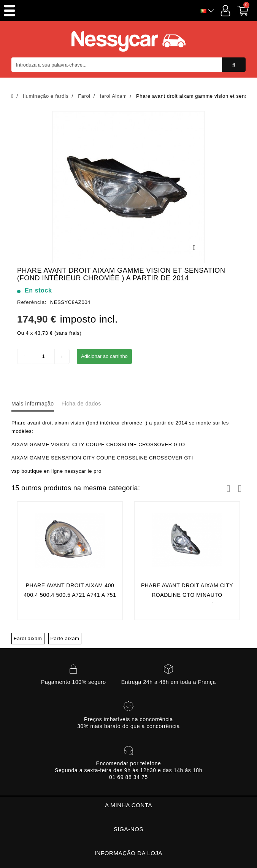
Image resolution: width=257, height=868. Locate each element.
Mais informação (33, 404)
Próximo (240, 488)
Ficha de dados (81, 404)
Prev (228, 488)
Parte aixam (65, 638)
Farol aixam (28, 638)
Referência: (32, 302)
